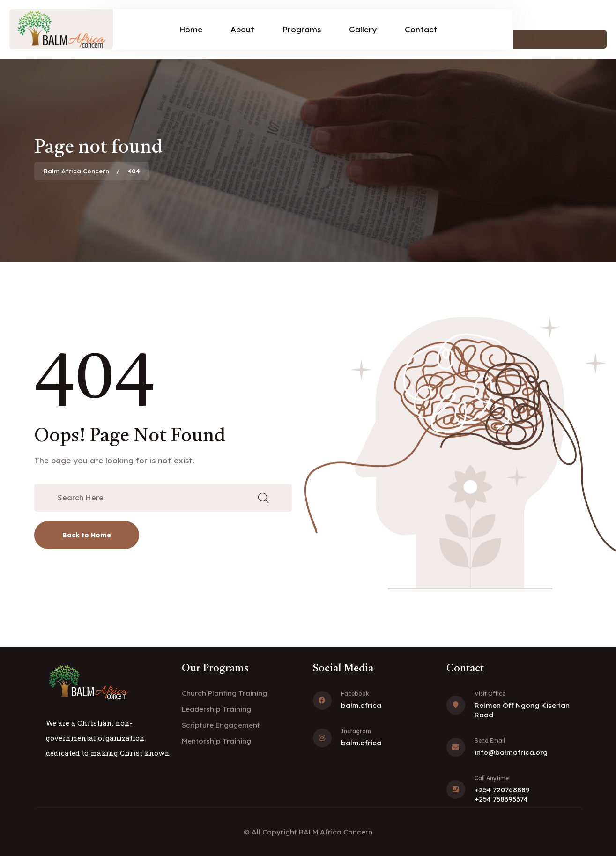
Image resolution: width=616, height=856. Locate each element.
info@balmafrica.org (511, 752)
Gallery (363, 29)
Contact (421, 29)
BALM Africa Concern (336, 832)
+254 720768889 (502, 790)
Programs (302, 29)
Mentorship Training (216, 741)
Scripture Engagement (221, 725)
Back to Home (87, 535)
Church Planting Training (224, 693)
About (242, 29)
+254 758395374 (501, 799)
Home (191, 29)
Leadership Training (216, 709)
